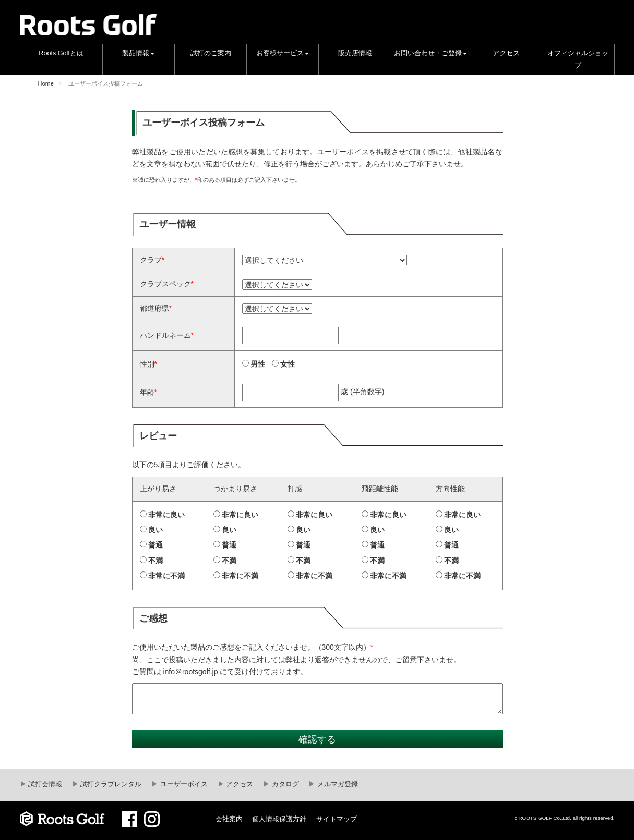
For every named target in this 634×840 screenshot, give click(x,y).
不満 (155, 561)
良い (155, 530)
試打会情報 (45, 784)
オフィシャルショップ (578, 59)
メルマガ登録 (337, 784)
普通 (155, 545)
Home (46, 84)
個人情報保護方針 (279, 819)
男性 (258, 364)
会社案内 (229, 819)
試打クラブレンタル (110, 784)
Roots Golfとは (61, 53)
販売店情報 (355, 53)
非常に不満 (166, 576)
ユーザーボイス (183, 784)
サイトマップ (337, 819)
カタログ (284, 784)
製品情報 (138, 53)
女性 (288, 364)
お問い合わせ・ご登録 (430, 53)
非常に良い (166, 515)
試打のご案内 (211, 53)
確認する (317, 739)
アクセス (506, 53)
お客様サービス (283, 53)
